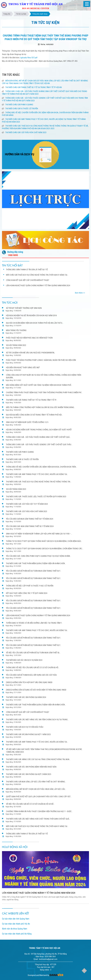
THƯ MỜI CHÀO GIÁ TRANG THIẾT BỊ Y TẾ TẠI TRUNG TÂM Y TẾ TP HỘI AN (34, 87)
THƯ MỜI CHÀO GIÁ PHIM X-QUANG (19, 105)
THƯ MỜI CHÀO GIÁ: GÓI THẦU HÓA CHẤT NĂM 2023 (26, 132)
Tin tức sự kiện (21, 14)
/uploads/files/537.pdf (29, 58)
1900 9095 (13, 255)
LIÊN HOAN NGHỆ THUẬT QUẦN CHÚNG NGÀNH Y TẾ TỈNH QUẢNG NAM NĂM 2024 (39, 893)
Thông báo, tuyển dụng (40, 14)
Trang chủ (7, 14)
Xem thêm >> (80, 293)
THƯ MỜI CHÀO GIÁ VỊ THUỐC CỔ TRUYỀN (22, 109)
